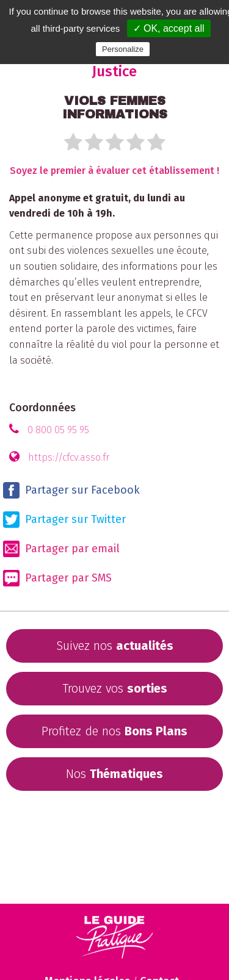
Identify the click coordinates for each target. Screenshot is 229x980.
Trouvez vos (115, 688)
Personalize (123, 49)
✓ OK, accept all (169, 28)
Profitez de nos (114, 731)
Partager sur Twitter (64, 520)
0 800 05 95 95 (58, 430)
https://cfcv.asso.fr (69, 457)
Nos (114, 774)
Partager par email (61, 549)
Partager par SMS (57, 578)
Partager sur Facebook (71, 490)
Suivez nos (115, 646)
